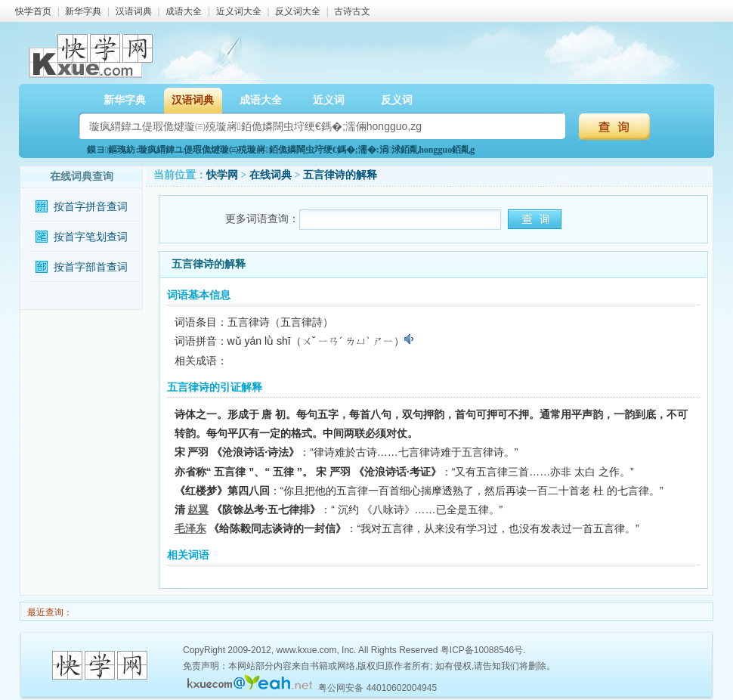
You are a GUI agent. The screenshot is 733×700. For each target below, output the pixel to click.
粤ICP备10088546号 (482, 650)
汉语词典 (134, 11)
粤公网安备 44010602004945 (377, 688)
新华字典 (83, 11)
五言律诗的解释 (340, 175)
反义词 (397, 100)
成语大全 (184, 11)
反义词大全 (298, 11)
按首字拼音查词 (91, 207)
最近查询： (49, 612)
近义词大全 (239, 11)
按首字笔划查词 (91, 237)
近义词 (329, 100)
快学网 (222, 175)
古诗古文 (352, 11)
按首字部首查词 (91, 267)
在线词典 (271, 175)
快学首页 (33, 11)
